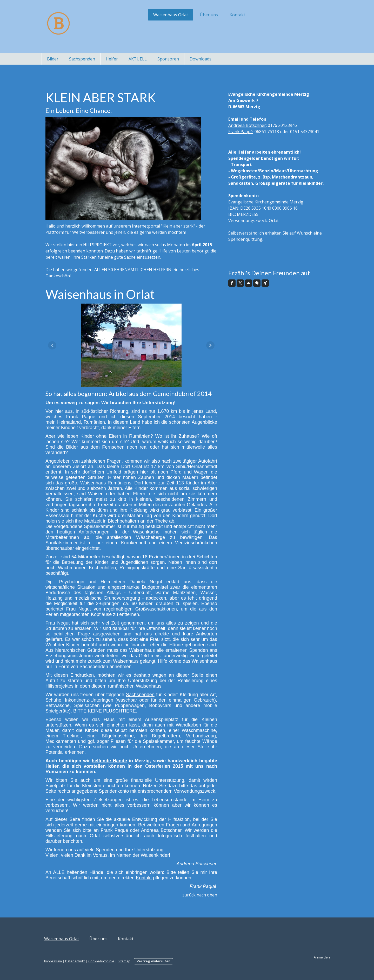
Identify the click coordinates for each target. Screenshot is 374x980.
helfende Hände (109, 761)
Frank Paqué (241, 132)
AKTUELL (138, 59)
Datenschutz (75, 961)
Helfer (112, 59)
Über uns (209, 15)
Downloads (201, 59)
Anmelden (322, 957)
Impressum (53, 961)
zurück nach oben (200, 895)
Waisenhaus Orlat (171, 15)
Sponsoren (168, 59)
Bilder (53, 59)
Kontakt (237, 15)
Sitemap (124, 961)
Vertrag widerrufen (153, 961)
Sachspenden (82, 59)
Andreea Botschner (247, 125)
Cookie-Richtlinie (101, 961)
